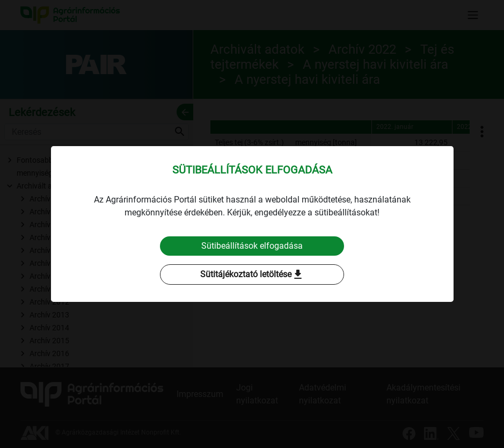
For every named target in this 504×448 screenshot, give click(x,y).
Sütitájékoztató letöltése (252, 274)
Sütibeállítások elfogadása (252, 246)
